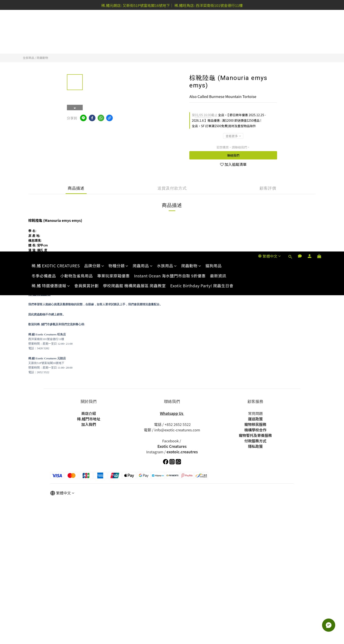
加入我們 (89, 424)
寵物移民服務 (255, 424)
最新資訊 (218, 34)
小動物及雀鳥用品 (77, 34)
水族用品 (167, 24)
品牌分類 (94, 24)
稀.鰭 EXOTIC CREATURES (56, 24)
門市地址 (93, 419)
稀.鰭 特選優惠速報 (51, 44)
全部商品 (29, 58)
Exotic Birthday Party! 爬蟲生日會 (202, 44)
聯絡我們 (233, 155)
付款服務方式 (255, 441)
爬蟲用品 (143, 24)
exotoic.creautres (182, 452)
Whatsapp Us (172, 413)
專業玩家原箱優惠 (113, 34)
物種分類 (118, 24)
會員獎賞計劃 (87, 44)
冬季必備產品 (44, 34)
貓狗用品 (213, 24)
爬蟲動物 (191, 24)
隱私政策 (255, 446)
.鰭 (83, 419)
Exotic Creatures (172, 446)
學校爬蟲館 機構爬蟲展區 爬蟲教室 (135, 44)
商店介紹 (89, 413)
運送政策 (255, 419)
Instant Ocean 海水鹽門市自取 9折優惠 (170, 34)
